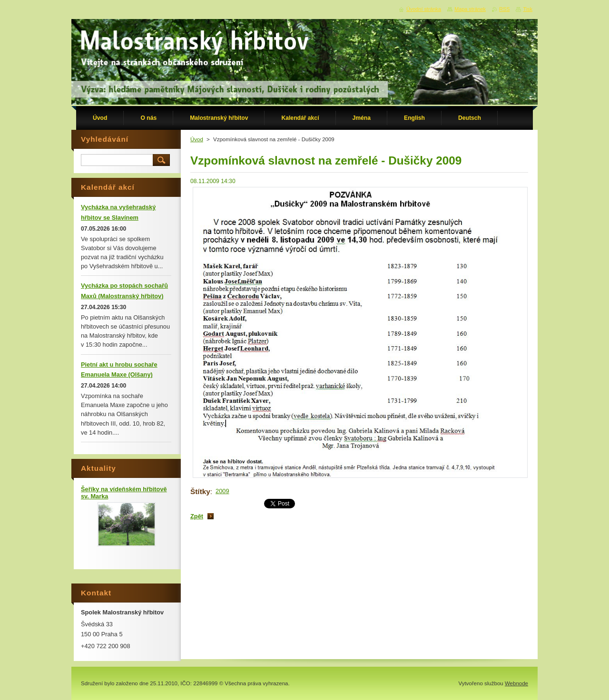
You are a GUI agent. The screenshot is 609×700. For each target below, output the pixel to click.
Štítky (200, 491)
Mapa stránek (470, 9)
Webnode (516, 683)
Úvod (197, 139)
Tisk (528, 9)
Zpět (197, 516)
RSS (504, 9)
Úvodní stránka (424, 9)
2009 (222, 491)
